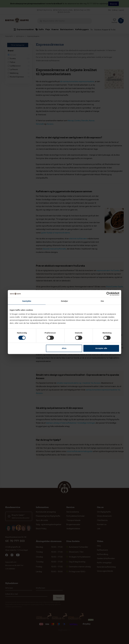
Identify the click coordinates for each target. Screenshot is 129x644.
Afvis (64, 348)
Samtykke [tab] (27, 301)
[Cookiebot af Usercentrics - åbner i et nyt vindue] (108, 294)
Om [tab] (102, 301)
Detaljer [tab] (64, 301)
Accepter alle (101, 348)
